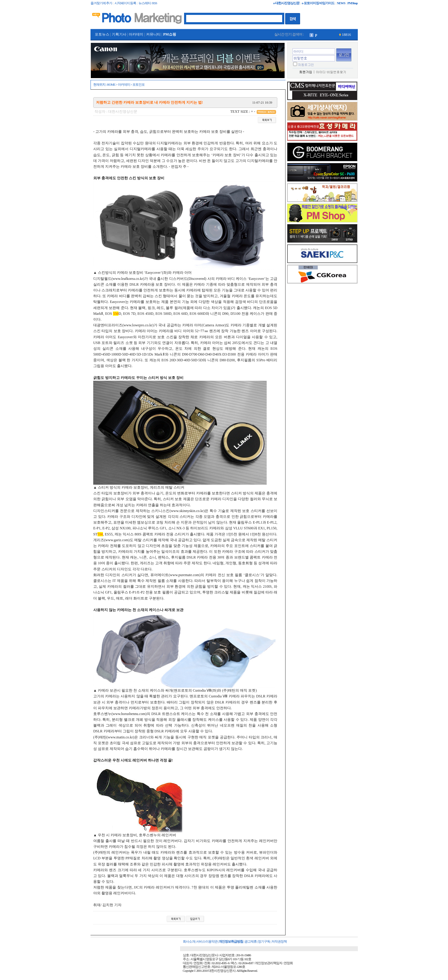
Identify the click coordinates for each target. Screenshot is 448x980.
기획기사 (119, 34)
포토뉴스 (102, 34)
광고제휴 (251, 942)
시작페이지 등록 (125, 3)
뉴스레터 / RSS (148, 3)
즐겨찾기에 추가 (101, 3)
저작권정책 (279, 942)
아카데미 (136, 34)
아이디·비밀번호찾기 (331, 72)
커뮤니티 (153, 34)
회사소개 (189, 942)
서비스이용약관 (207, 942)
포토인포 (139, 85)
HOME (111, 85)
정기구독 (264, 942)
